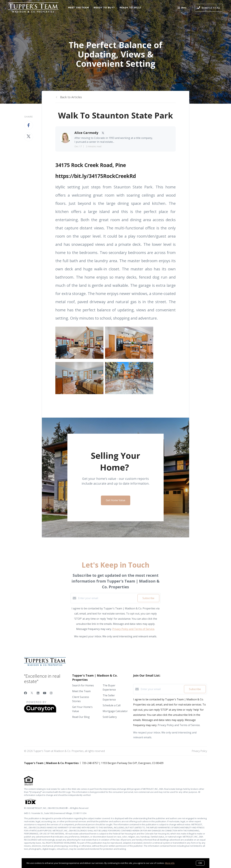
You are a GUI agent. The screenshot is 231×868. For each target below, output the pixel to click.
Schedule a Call (112, 705)
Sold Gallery (110, 717)
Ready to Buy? (104, 8)
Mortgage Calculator (115, 711)
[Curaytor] (40, 712)
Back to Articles (71, 97)
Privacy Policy (199, 751)
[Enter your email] (107, 598)
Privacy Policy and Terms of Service (133, 629)
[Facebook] (26, 693)
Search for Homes (83, 685)
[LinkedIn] (38, 693)
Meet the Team (78, 8)
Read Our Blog (81, 717)
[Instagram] (51, 693)
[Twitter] (32, 693)
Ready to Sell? (130, 8)
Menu (182, 8)
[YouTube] (45, 693)
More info (170, 863)
